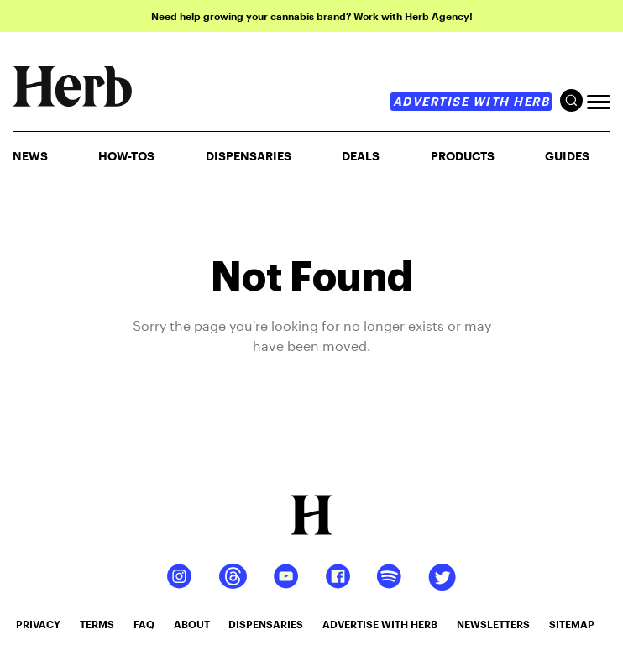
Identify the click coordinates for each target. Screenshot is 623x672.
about (192, 624)
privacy (38, 624)
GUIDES (567, 156)
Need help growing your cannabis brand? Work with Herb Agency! (312, 16)
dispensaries (266, 624)
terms (97, 624)
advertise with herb (471, 101)
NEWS (30, 156)
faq (144, 624)
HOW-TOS (126, 156)
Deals (361, 156)
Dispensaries (249, 156)
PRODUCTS (463, 156)
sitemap (572, 624)
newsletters (493, 624)
